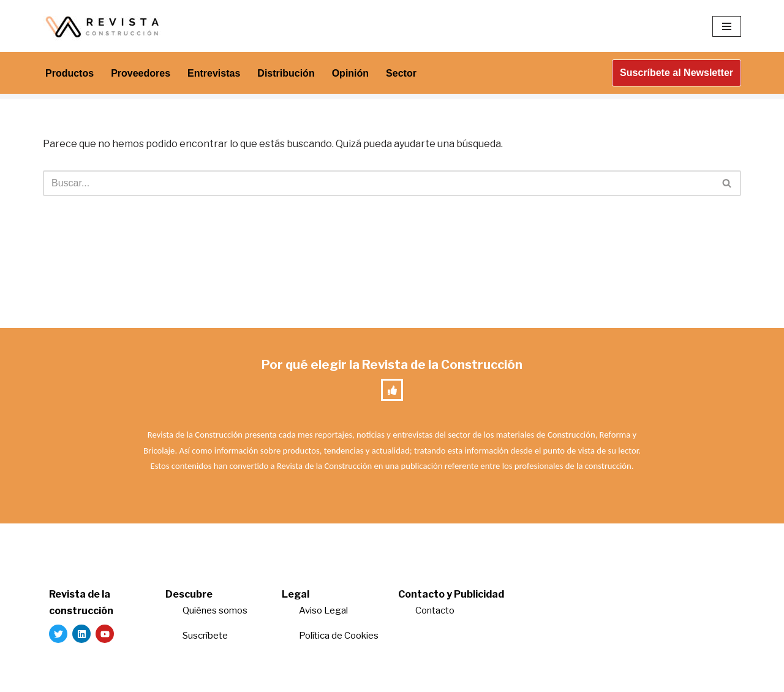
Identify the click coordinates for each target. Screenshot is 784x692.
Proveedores (141, 73)
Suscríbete (206, 636)
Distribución (286, 73)
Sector (401, 73)
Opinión (350, 73)
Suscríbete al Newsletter (677, 73)
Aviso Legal (323, 610)
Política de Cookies (339, 636)
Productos (70, 73)
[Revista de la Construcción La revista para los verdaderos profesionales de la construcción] (104, 26)
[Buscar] (378, 183)
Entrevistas (214, 73)
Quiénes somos (215, 610)
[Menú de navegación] (727, 26)
